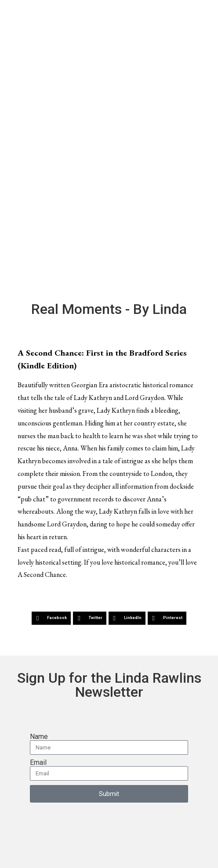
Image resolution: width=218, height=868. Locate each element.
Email (38, 763)
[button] (51, 618)
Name (39, 737)
